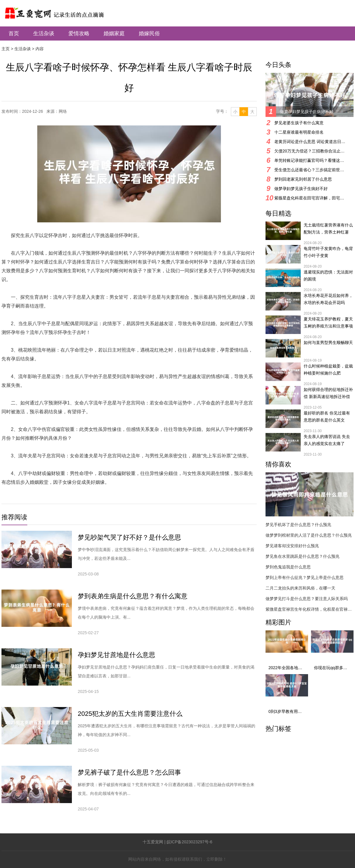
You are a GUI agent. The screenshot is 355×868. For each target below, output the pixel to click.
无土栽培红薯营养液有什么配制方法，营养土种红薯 (328, 229)
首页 (14, 33)
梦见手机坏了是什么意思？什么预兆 (298, 525)
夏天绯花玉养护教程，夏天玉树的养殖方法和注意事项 (328, 323)
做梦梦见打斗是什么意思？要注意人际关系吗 (307, 599)
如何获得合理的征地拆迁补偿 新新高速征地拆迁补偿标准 (328, 394)
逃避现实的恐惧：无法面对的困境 (328, 276)
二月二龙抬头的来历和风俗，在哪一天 (300, 588)
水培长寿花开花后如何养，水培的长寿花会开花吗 (328, 299)
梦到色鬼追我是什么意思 (288, 567)
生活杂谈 (44, 33)
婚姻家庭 (114, 33)
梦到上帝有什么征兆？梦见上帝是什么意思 (305, 577)
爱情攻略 (79, 33)
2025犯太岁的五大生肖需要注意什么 (130, 714)
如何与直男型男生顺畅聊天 (328, 343)
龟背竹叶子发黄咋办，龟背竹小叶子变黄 (328, 252)
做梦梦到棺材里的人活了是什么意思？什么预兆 (309, 535)
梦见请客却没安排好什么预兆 (292, 546)
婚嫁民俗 (149, 33)
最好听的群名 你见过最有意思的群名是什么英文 (327, 417)
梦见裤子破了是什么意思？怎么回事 (129, 772)
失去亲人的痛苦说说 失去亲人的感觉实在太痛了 (327, 440)
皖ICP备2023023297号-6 (190, 842)
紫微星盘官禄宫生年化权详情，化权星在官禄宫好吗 (310, 609)
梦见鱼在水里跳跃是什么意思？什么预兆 (302, 556)
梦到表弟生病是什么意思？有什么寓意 (133, 596)
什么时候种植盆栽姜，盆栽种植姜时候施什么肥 (328, 370)
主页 (6, 49)
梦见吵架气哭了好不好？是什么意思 (129, 537)
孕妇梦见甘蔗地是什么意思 (116, 655)
